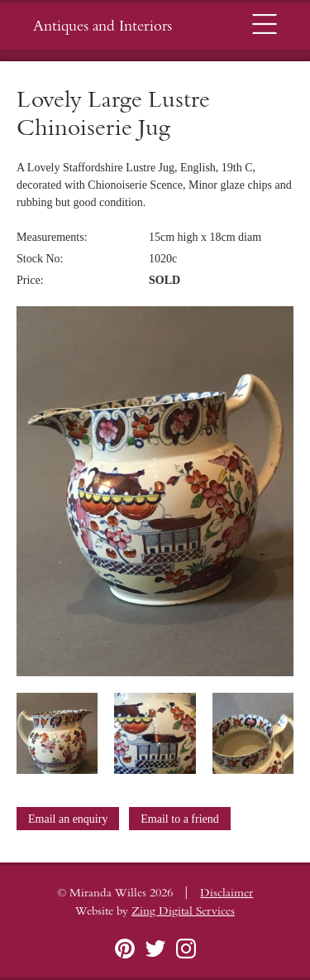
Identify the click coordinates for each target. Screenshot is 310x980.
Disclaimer (227, 893)
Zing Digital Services (183, 911)
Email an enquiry (68, 819)
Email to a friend (179, 819)
